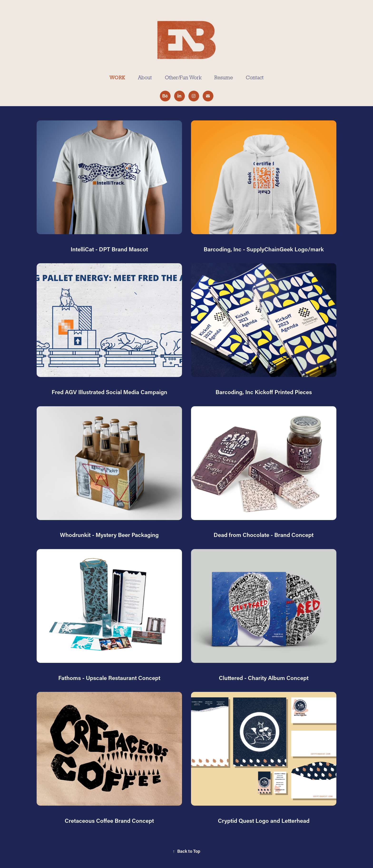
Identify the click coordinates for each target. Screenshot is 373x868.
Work (117, 77)
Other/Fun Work (183, 77)
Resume (224, 77)
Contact (255, 77)
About (145, 77)
